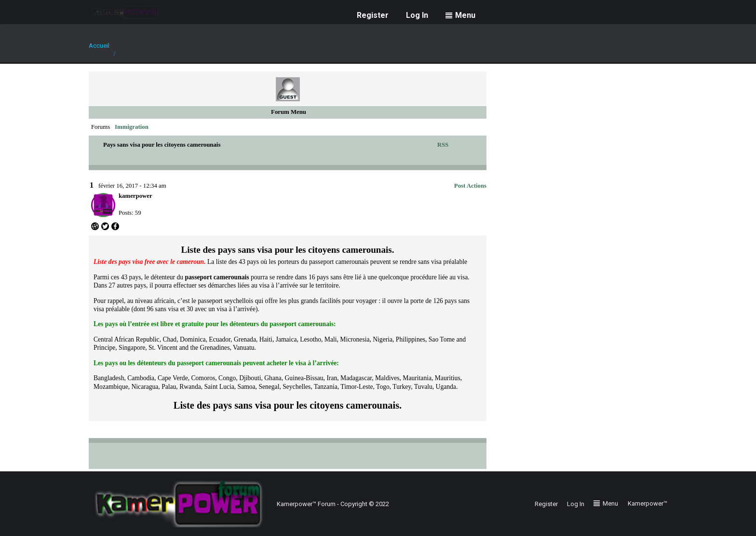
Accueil (99, 46)
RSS (443, 145)
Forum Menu (289, 112)
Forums (101, 127)
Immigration (132, 127)
